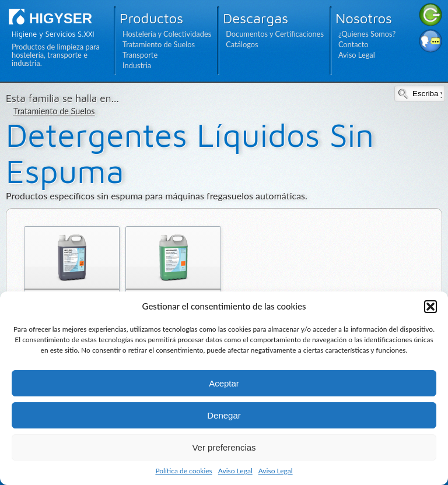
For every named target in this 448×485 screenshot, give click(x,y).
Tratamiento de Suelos (159, 44)
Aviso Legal (235, 471)
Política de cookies (183, 471)
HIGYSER (61, 18)
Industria (137, 65)
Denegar (224, 415)
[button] (430, 307)
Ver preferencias (224, 447)
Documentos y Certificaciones (275, 34)
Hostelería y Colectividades (167, 34)
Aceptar (224, 383)
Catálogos (242, 44)
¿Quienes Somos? (367, 34)
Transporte (140, 55)
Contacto (353, 44)
